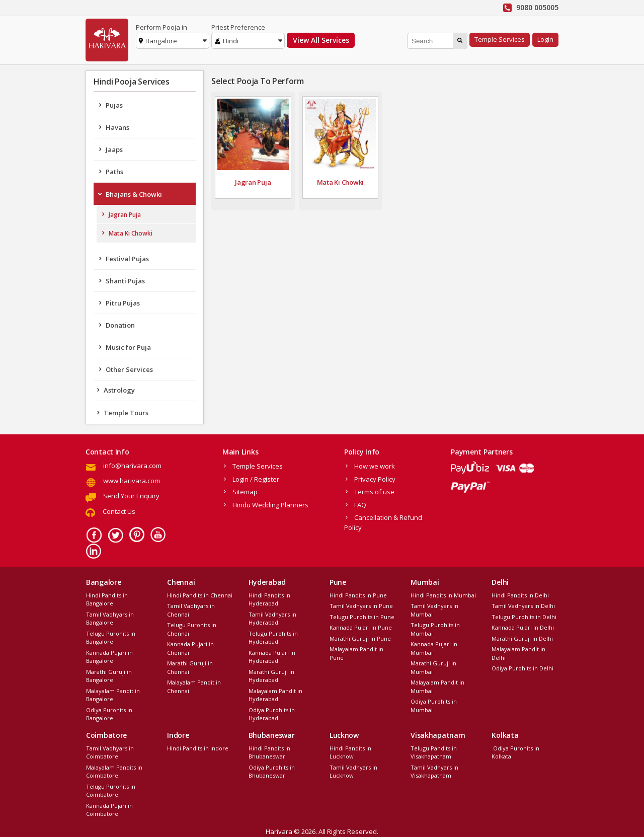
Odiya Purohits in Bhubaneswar (272, 772)
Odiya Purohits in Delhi (522, 668)
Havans (117, 127)
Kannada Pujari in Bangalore (109, 657)
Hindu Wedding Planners (270, 505)
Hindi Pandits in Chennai (200, 595)
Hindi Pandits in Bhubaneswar (269, 752)
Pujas (114, 105)
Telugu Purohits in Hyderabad (273, 638)
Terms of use (374, 492)
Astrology (119, 390)
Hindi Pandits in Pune (358, 595)
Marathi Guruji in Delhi (522, 638)
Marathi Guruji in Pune (360, 638)
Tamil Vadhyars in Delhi (523, 606)
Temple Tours (126, 413)
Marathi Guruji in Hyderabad (271, 676)
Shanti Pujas (125, 281)
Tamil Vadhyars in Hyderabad (272, 619)
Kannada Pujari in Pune (361, 627)
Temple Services (500, 39)
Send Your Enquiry (131, 496)
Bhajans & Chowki (134, 194)
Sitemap (245, 492)
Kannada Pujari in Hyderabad (272, 657)
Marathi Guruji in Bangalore (109, 676)
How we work (375, 466)
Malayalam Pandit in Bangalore (113, 695)
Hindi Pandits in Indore (198, 748)
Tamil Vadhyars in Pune (361, 606)
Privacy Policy (375, 479)
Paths (114, 172)
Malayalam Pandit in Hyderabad (275, 695)
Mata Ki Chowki (131, 233)
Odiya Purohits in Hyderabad (272, 714)
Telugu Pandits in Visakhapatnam (434, 752)
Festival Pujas (127, 259)
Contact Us (119, 511)
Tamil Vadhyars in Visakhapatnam (434, 772)
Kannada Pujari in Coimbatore (109, 810)
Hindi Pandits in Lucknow (350, 752)
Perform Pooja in (162, 27)
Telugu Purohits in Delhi (524, 617)
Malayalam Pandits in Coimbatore (114, 772)
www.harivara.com (132, 481)
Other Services (129, 369)
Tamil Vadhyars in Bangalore (110, 619)
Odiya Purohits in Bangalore (109, 714)
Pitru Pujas (123, 303)
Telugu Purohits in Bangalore (111, 638)
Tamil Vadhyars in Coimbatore (110, 752)
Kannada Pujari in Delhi (523, 627)
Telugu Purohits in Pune (362, 617)
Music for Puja (128, 347)
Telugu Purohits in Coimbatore (111, 791)
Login (545, 39)
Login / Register (256, 479)
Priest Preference (238, 27)
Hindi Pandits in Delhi (520, 595)
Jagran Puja (125, 215)
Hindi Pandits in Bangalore (107, 599)
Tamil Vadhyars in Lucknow (353, 772)
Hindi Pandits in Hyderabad (269, 599)
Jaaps (114, 149)
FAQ (360, 505)
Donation (120, 325)
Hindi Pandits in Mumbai (443, 595)
